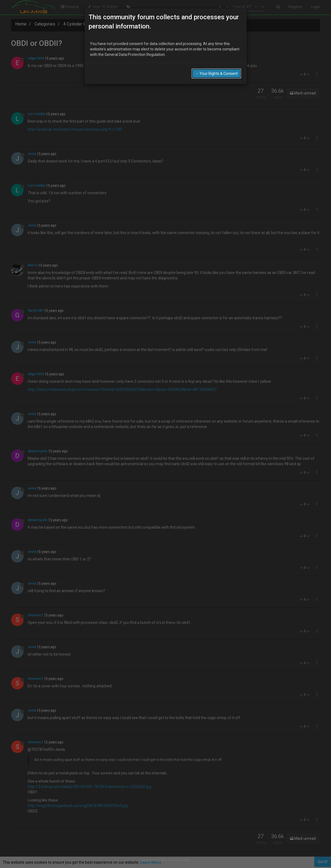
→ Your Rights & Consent (216, 74)
